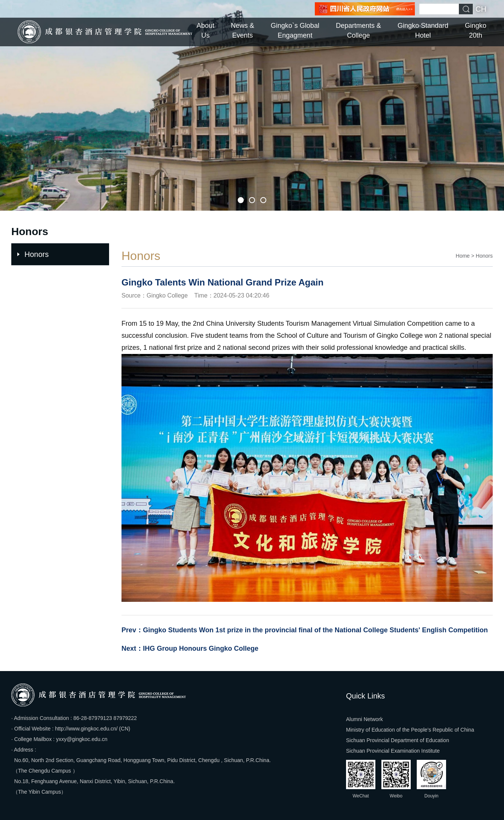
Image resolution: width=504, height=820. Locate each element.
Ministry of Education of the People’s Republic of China (410, 730)
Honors (36, 254)
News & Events (243, 30)
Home (463, 256)
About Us (206, 30)
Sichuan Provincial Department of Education (398, 740)
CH (481, 9)
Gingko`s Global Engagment (295, 30)
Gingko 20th (476, 30)
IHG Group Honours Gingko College (201, 648)
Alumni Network (364, 719)
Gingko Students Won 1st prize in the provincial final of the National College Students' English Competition (315, 630)
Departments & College (358, 30)
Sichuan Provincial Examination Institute (393, 751)
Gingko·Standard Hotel (423, 30)
